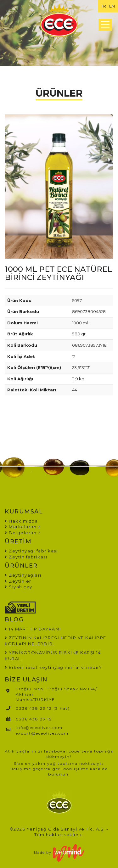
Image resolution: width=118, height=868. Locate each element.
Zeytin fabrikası (26, 557)
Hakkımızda (21, 521)
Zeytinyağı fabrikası (31, 551)
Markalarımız (23, 527)
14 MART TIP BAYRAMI (35, 629)
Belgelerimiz (23, 533)
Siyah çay (19, 587)
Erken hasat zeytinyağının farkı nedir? (55, 667)
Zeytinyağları (23, 575)
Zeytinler (18, 581)
